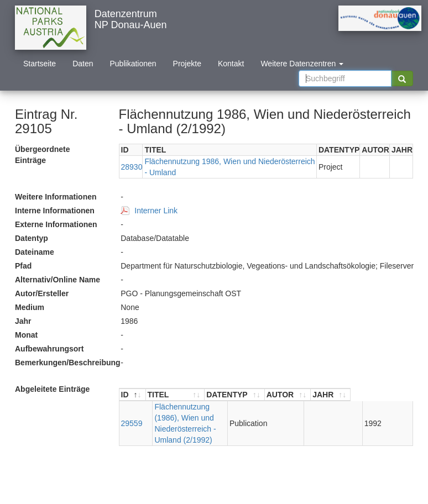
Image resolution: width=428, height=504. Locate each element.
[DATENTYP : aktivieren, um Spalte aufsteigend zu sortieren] (296, 395)
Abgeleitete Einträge (52, 389)
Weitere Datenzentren (302, 64)
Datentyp (32, 238)
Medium (30, 307)
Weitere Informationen (56, 197)
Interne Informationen (55, 211)
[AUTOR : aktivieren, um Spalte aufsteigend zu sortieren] (349, 395)
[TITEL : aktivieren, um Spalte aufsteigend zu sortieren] (206, 395)
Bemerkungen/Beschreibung (64, 363)
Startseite (40, 64)
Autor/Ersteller (42, 293)
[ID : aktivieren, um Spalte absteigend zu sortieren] (133, 395)
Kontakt (231, 64)
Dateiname (35, 252)
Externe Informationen (56, 224)
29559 (132, 418)
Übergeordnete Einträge (43, 155)
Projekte (187, 64)
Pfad (23, 266)
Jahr (23, 321)
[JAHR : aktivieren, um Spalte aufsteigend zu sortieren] (393, 395)
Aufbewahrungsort (49, 349)
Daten (83, 64)
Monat (26, 335)
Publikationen (133, 64)
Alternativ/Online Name (58, 280)
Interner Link (156, 211)
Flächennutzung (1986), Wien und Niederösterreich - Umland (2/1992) (206, 418)
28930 (132, 167)
